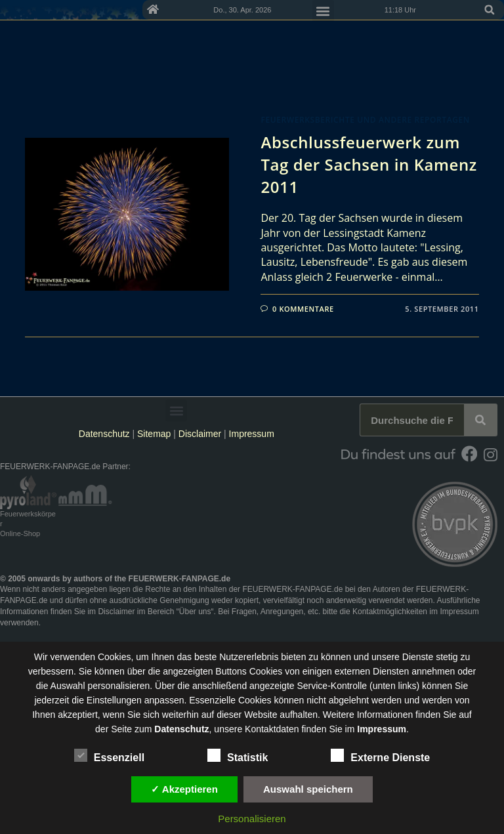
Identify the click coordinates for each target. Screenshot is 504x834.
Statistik (238, 755)
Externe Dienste (380, 755)
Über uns (195, 612)
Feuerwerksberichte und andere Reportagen (365, 120)
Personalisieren (252, 819)
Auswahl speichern (308, 789)
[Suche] (480, 420)
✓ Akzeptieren (184, 789)
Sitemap (155, 434)
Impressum (252, 434)
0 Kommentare (303, 309)
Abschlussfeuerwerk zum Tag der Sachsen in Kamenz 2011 (369, 164)
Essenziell (109, 755)
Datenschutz (104, 434)
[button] (490, 10)
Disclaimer (200, 434)
